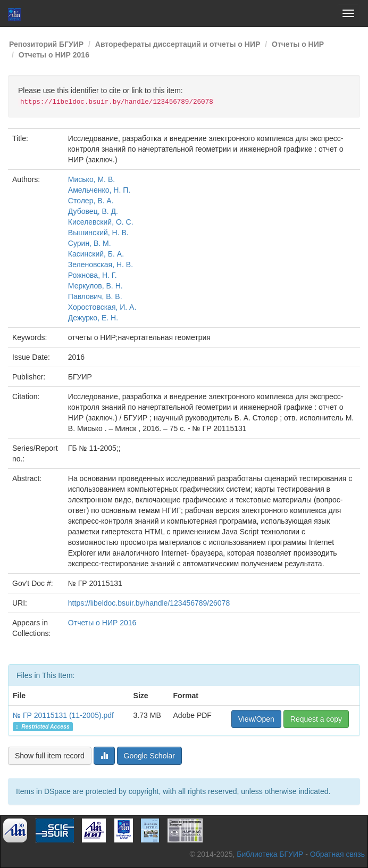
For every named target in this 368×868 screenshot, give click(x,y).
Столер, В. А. (91, 201)
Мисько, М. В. (91, 179)
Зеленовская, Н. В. (101, 264)
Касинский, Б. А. (96, 254)
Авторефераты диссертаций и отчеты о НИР (178, 44)
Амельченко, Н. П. (99, 190)
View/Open (256, 719)
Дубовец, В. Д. (93, 211)
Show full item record (50, 756)
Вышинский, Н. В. (98, 233)
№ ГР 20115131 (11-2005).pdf (63, 715)
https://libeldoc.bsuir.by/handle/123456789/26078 (149, 603)
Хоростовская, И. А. (102, 307)
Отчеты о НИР (298, 44)
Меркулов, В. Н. (95, 286)
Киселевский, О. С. (101, 222)
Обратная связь (337, 854)
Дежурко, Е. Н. (93, 318)
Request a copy (316, 719)
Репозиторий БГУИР (46, 44)
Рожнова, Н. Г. (93, 275)
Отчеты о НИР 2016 (54, 55)
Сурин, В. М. (90, 243)
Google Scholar (150, 756)
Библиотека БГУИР (270, 854)
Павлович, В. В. (95, 296)
